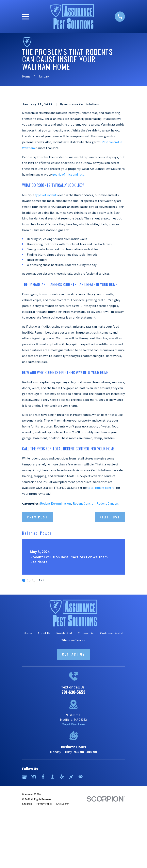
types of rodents (46, 260)
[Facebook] (43, 842)
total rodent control (101, 553)
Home (28, 698)
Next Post (110, 582)
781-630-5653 (73, 757)
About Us (44, 698)
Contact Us (74, 719)
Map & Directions (73, 789)
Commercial (86, 698)
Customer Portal (112, 698)
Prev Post (37, 582)
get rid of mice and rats (68, 239)
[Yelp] (62, 842)
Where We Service (73, 705)
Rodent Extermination (55, 568)
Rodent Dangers (108, 568)
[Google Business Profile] (24, 842)
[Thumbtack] (71, 842)
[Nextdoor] (34, 842)
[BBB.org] (52, 842)
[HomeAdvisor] (81, 842)
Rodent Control (84, 568)
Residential (64, 698)
